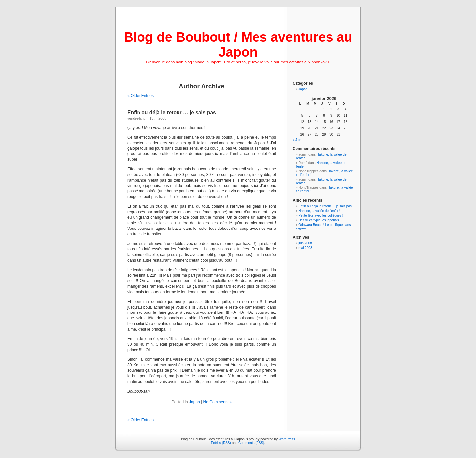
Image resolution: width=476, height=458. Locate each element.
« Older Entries (140, 96)
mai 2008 (305, 248)
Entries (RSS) (221, 443)
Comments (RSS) (251, 443)
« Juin (297, 140)
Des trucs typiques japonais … (321, 220)
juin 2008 (305, 243)
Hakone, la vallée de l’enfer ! (319, 211)
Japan (195, 402)
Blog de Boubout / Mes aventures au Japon (238, 44)
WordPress (287, 439)
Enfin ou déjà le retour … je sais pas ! (173, 113)
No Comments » (218, 402)
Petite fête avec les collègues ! (321, 215)
